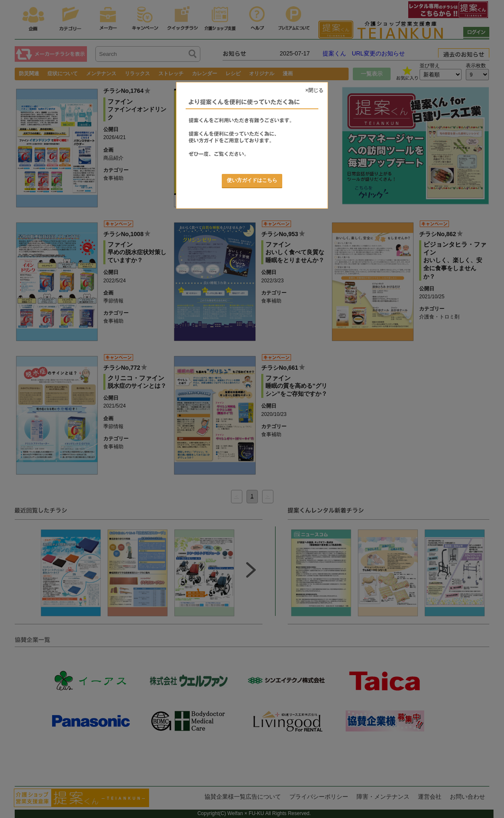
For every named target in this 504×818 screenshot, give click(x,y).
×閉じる (314, 90)
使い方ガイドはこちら (252, 180)
